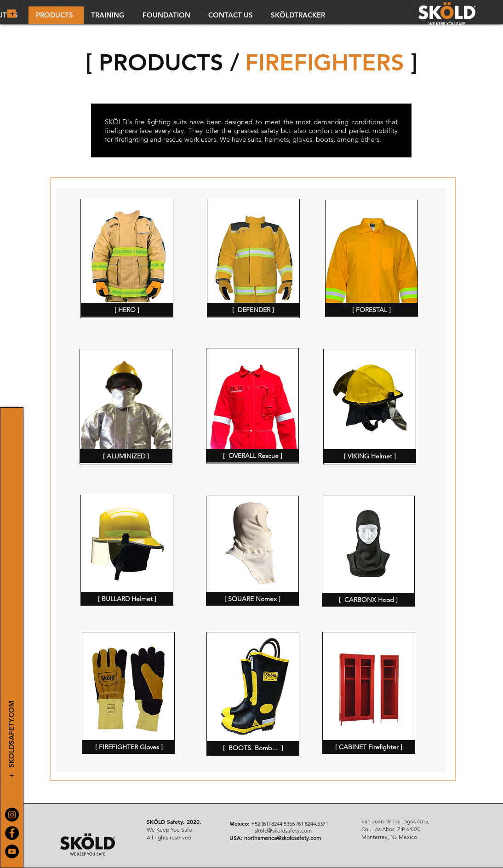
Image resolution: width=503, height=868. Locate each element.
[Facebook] (12, 833)
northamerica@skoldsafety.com (283, 838)
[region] (127, 258)
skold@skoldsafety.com (283, 830)
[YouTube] (12, 851)
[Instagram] (12, 815)
